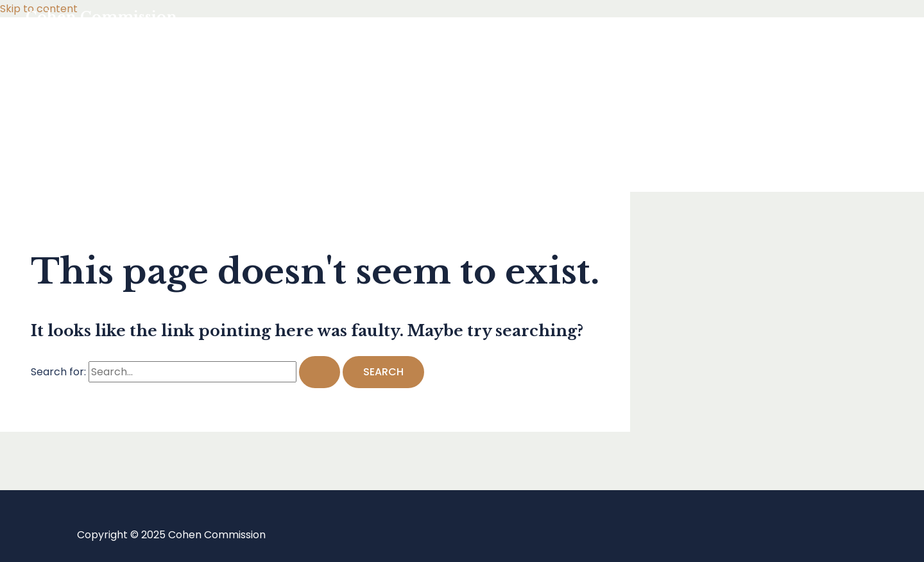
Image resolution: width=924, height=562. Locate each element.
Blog (62, 104)
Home (66, 53)
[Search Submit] (320, 372)
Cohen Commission (101, 17)
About (67, 156)
